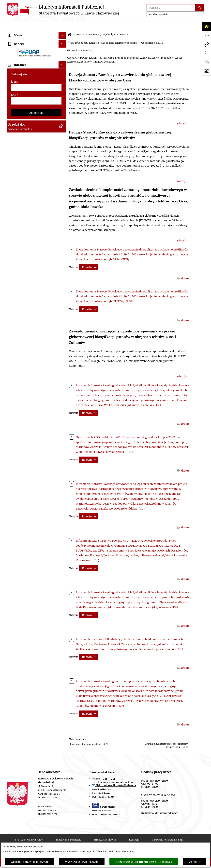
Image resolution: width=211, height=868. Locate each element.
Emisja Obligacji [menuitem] (18, 184)
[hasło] (36, 316)
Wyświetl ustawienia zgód (82, 862)
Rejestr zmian (29, 842)
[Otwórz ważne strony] (207, 53)
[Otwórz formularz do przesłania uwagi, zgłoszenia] (207, 62)
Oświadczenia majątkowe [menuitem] (25, 92)
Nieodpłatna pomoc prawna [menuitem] (26, 199)
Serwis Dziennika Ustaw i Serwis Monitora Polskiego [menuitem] (29, 148)
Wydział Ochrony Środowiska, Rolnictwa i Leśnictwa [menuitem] (28, 174)
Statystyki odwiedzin (100, 842)
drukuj (185, 268)
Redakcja (134, 830)
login (14, 297)
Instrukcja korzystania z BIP (168, 830)
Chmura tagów (133, 842)
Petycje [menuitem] (13, 206)
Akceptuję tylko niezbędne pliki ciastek (144, 862)
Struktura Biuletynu (105, 830)
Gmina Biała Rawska (79, 41)
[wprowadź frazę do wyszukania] (171, 8)
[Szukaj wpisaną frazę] (200, 8)
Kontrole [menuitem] (14, 236)
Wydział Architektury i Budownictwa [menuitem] (32, 165)
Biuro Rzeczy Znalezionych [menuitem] (26, 191)
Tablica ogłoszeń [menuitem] (19, 111)
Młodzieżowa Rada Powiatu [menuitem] (26, 62)
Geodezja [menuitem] (14, 157)
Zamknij (195, 862)
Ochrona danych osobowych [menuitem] (27, 228)
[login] (36, 303)
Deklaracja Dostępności (63, 842)
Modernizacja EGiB (152, 33)
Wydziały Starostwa (114, 25)
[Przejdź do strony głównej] (63, 10)
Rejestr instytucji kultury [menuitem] (24, 221)
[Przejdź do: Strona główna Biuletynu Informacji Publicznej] (70, 25)
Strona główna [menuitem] (18, 33)
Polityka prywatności (166, 842)
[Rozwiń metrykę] (88, 257)
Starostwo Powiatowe (86, 25)
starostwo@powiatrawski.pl (117, 772)
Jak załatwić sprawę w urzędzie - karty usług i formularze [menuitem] (33, 102)
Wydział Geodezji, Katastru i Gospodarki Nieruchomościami (102, 33)
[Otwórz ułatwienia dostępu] (207, 27)
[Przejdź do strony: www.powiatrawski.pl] (207, 44)
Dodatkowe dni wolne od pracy (159, 803)
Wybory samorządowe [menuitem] (23, 243)
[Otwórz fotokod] (207, 71)
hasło (15, 310)
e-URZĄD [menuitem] (14, 77)
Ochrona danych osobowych (29, 862)
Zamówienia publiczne (68, 830)
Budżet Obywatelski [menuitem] (21, 85)
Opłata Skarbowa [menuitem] (19, 126)
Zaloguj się (36, 328)
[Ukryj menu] (62, 25)
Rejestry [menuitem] (13, 251)
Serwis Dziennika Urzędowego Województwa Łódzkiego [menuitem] (28, 136)
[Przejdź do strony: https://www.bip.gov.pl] (207, 36)
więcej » (182, 113)
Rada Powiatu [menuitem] (17, 48)
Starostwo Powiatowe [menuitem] (22, 70)
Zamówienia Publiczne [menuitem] (23, 119)
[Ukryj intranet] (62, 280)
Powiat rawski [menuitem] (17, 40)
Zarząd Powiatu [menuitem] (18, 55)
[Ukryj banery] (62, 259)
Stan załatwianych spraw (29, 830)
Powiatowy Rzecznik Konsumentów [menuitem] (31, 214)
